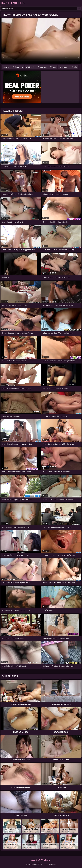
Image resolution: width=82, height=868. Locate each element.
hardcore (65, 67)
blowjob (31, 67)
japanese (43, 67)
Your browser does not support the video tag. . (41, 41)
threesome (19, 67)
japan (54, 67)
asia (75, 67)
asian (7, 67)
